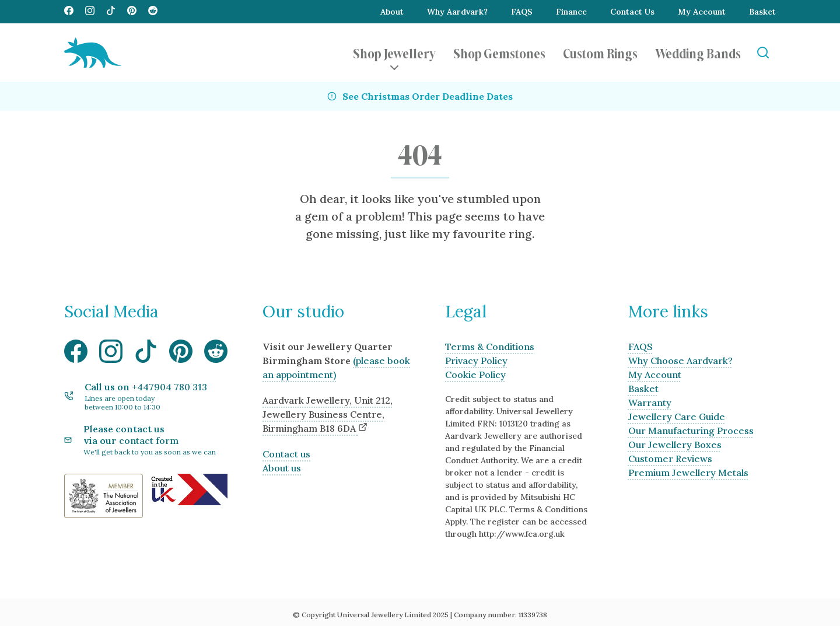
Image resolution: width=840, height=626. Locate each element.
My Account (702, 12)
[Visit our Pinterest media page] (132, 12)
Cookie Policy (475, 375)
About (392, 12)
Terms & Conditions (490, 347)
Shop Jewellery (394, 53)
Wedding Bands (698, 53)
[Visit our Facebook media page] (69, 12)
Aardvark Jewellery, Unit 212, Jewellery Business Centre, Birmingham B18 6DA (328, 414)
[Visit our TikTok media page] (111, 12)
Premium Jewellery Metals (688, 473)
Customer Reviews (670, 459)
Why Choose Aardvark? (680, 361)
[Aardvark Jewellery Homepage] (93, 53)
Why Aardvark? (457, 12)
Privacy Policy (476, 361)
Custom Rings (600, 53)
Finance (571, 12)
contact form (149, 440)
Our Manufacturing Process (691, 431)
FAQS (522, 12)
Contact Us (632, 12)
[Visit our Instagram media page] (90, 12)
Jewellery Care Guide (677, 417)
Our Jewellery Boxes (675, 445)
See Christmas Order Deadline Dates (428, 96)
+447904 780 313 (169, 387)
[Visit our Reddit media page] (153, 12)
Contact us (286, 454)
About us (282, 468)
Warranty (650, 403)
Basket (762, 12)
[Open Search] (763, 53)
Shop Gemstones (499, 53)
